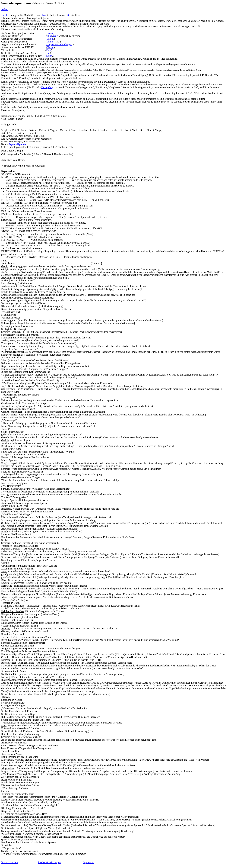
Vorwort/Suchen (9, 862)
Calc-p (50, 39)
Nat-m (50, 47)
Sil (69, 15)
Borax (50, 33)
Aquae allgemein (17, 144)
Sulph (49, 56)
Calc (6, 15)
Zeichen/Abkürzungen (49, 862)
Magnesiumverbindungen (59, 44)
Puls (48, 50)
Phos (43, 15)
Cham (50, 42)
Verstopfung (47, 87)
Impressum (88, 862)
